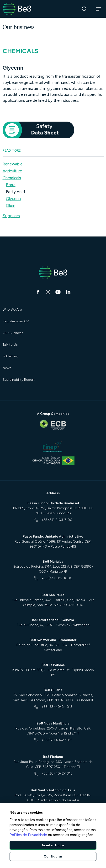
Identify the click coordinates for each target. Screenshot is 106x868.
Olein (11, 205)
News (7, 368)
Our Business (13, 333)
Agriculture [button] (12, 171)
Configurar (53, 856)
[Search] (84, 9)
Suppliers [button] (11, 216)
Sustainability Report (19, 380)
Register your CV (16, 321)
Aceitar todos (53, 845)
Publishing (10, 356)
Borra (11, 185)
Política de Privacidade (28, 835)
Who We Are (12, 310)
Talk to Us (10, 345)
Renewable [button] (13, 164)
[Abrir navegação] (98, 9)
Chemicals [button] (12, 178)
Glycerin (13, 199)
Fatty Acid (15, 192)
